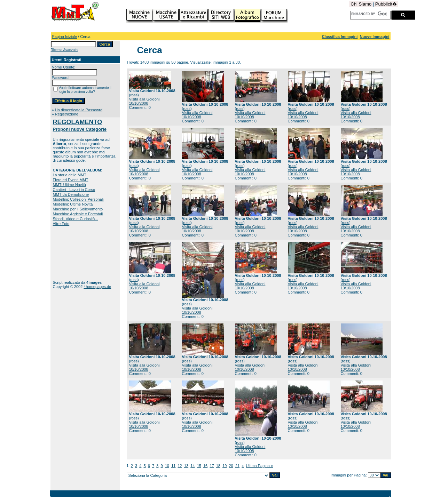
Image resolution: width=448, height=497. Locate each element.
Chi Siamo (361, 4)
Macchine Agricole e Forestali (78, 214)
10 (167, 466)
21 (237, 466)
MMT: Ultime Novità (69, 185)
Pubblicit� (386, 4)
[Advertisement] (75, 253)
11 (173, 466)
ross (134, 95)
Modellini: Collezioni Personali (78, 199)
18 (218, 466)
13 (186, 466)
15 (199, 466)
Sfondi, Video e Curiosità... (76, 219)
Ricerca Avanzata (64, 50)
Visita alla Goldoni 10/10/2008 (144, 101)
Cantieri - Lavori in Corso (74, 190)
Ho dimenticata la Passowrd (79, 110)
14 (192, 466)
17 (212, 466)
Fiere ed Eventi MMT (71, 180)
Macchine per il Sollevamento (78, 209)
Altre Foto (61, 224)
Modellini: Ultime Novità (73, 204)
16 (205, 466)
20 (231, 466)
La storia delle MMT (70, 175)
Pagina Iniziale (65, 37)
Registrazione (67, 114)
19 (225, 466)
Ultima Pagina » (260, 466)
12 (180, 466)
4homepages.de (97, 287)
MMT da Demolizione (71, 194)
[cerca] (369, 14)
